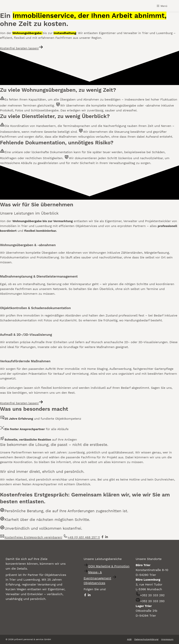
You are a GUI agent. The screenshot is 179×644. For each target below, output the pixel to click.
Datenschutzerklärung (146, 639)
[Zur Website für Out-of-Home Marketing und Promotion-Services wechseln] (107, 566)
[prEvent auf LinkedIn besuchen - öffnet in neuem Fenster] (107, 537)
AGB (129, 639)
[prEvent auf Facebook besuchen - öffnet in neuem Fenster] (103, 537)
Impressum (167, 639)
